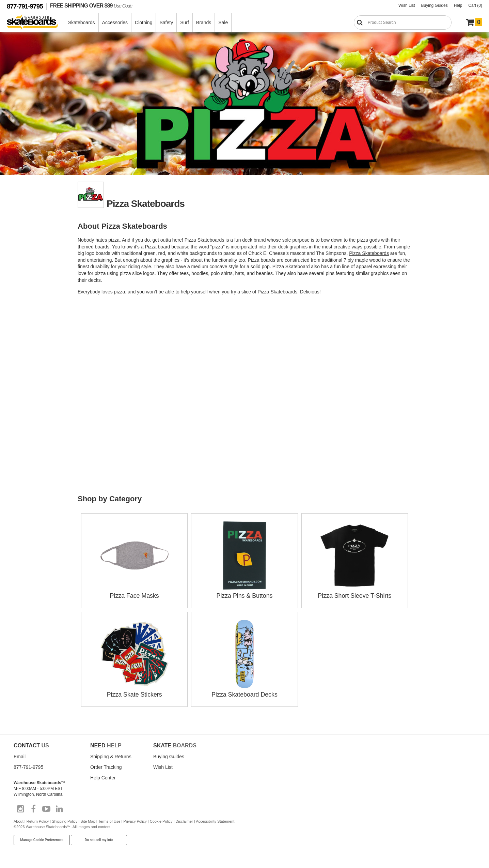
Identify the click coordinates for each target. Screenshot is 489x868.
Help (458, 5)
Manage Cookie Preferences (42, 839)
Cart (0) (475, 5)
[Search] (403, 22)
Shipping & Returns (111, 756)
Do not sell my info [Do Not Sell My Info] (99, 839)
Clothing (144, 22)
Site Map (88, 821)
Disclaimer (184, 821)
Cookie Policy (161, 821)
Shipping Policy (65, 821)
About (19, 821)
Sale (223, 22)
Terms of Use (109, 821)
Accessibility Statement (215, 821)
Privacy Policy (135, 821)
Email (20, 756)
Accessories (115, 22)
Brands (204, 22)
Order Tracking (106, 766)
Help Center (103, 777)
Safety (167, 22)
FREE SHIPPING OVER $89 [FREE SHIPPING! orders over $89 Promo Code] (91, 5)
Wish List (407, 5)
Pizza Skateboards (369, 253)
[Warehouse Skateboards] (36, 23)
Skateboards (82, 22)
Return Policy (38, 821)
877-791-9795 (25, 6)
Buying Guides (435, 5)
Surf (185, 22)
